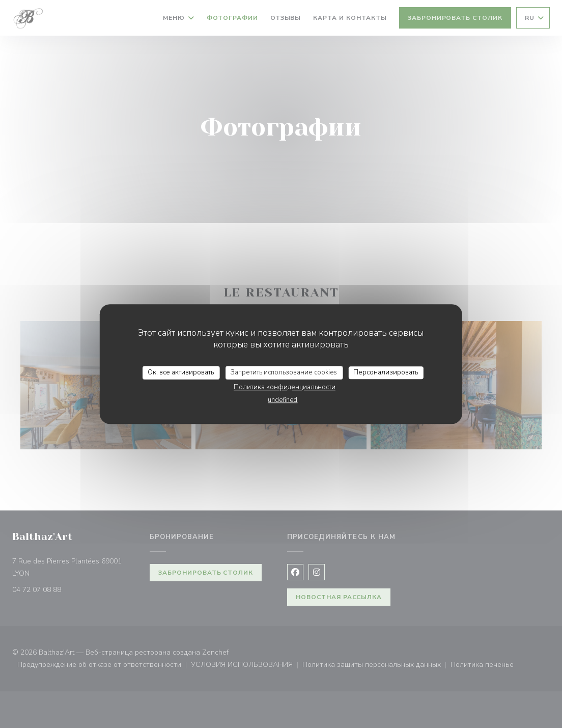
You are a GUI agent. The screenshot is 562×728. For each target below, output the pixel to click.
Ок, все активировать (181, 372)
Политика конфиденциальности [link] (285, 387)
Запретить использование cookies (284, 372)
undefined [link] (283, 400)
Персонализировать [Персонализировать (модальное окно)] (386, 372)
